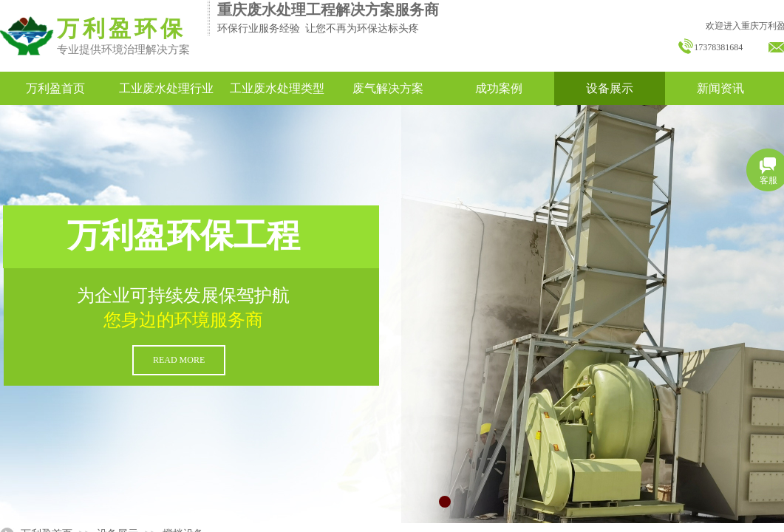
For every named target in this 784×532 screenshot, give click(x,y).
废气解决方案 (388, 88)
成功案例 (499, 88)
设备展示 (610, 88)
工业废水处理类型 (277, 88)
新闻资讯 (720, 88)
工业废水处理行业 (166, 88)
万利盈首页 (55, 88)
